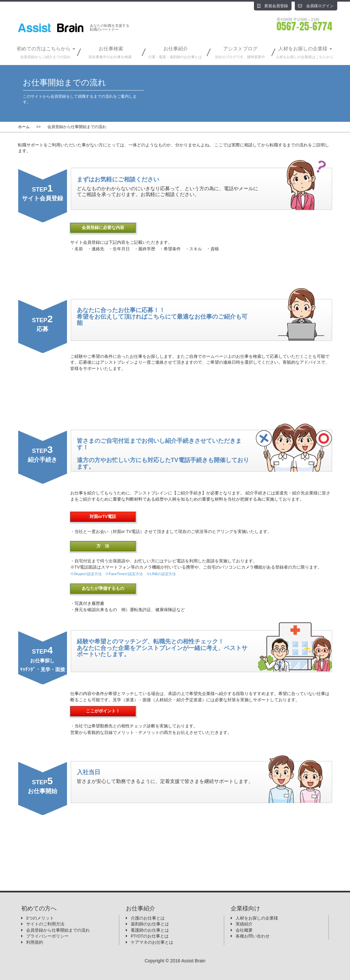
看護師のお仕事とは (150, 930)
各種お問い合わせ (253, 936)
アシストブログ (240, 53)
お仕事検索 (110, 53)
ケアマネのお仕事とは (152, 942)
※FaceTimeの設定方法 (124, 574)
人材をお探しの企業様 (305, 53)
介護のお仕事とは (148, 918)
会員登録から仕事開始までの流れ (58, 930)
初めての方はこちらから (45, 53)
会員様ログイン (316, 6)
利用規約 (35, 942)
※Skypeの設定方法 (86, 574)
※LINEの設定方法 (161, 574)
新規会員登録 (273, 6)
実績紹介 (244, 924)
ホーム (24, 127)
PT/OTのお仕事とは (150, 936)
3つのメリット (40, 918)
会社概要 (244, 930)
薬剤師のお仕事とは (150, 924)
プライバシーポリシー (47, 936)
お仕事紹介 (175, 53)
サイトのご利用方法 (45, 924)
